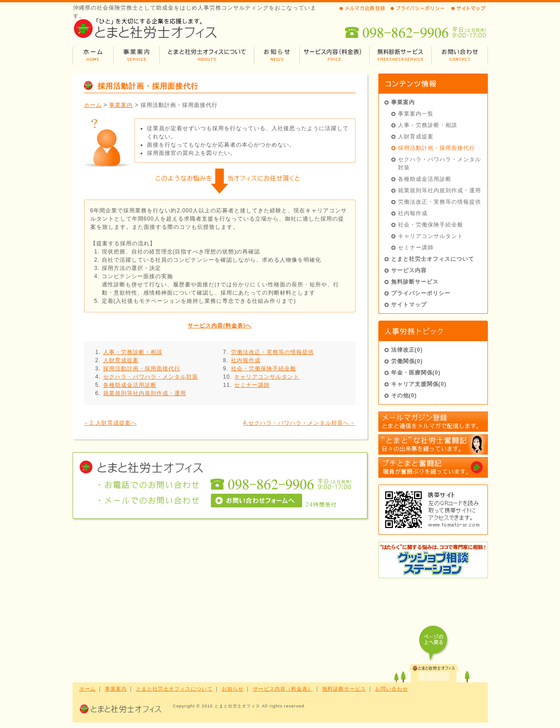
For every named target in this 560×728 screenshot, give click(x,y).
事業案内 (121, 105)
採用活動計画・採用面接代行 (142, 369)
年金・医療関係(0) (416, 373)
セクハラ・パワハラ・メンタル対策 (151, 377)
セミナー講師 (252, 385)
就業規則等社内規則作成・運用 (145, 393)
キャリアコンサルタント (267, 377)
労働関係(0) (407, 361)
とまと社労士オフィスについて (433, 259)
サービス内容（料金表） (283, 689)
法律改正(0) (407, 350)
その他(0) (404, 396)
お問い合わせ (392, 689)
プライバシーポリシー (421, 293)
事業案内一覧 (416, 114)
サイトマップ (409, 305)
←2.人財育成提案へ (110, 423)
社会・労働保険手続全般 (264, 369)
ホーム (93, 105)
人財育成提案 (121, 360)
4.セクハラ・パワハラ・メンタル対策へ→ (299, 423)
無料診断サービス (415, 282)
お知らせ (233, 689)
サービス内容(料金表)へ (220, 326)
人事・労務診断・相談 (133, 352)
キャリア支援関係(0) (419, 384)
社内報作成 (246, 360)
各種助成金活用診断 (130, 385)
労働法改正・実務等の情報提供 (272, 352)
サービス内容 (409, 270)
